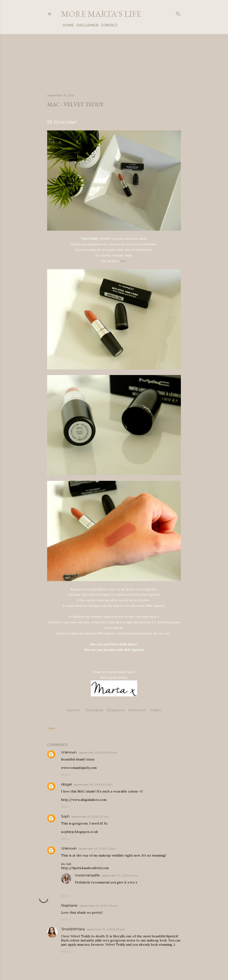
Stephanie (69, 906)
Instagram (94, 710)
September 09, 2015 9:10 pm (99, 906)
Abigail (66, 784)
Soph (65, 816)
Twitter (74, 710)
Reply (66, 775)
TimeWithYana (73, 929)
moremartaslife (87, 875)
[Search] (178, 13)
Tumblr (156, 710)
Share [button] (51, 728)
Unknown (69, 752)
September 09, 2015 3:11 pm (97, 849)
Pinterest (137, 710)
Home (67, 25)
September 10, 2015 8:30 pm (106, 929)
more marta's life (101, 14)
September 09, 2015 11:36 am (98, 752)
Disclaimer (86, 25)
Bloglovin (116, 710)
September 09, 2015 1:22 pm (90, 817)
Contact (107, 25)
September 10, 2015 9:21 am (120, 875)
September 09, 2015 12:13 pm (93, 784)
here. (124, 261)
